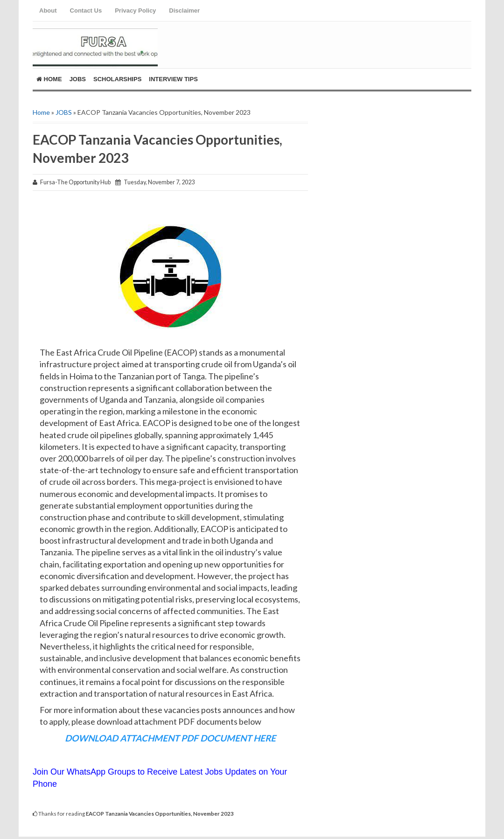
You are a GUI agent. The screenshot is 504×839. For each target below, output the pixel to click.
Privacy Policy (135, 10)
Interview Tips (173, 79)
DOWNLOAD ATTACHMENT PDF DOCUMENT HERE (170, 738)
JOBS (64, 112)
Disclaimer (184, 10)
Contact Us (86, 10)
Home (49, 79)
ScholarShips (117, 79)
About (48, 10)
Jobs (78, 79)
